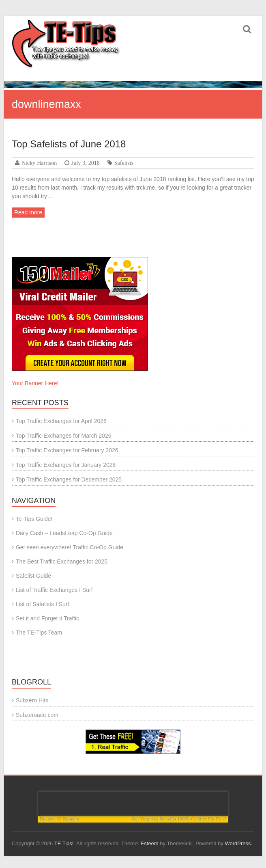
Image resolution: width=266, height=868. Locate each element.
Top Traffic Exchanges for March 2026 (64, 436)
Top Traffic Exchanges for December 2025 (69, 479)
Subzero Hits (32, 700)
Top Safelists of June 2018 (69, 144)
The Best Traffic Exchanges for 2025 (62, 561)
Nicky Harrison (39, 163)
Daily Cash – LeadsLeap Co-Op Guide (64, 533)
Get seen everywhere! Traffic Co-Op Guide (70, 547)
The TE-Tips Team (39, 633)
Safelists (124, 163)
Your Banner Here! (35, 383)
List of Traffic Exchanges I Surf (54, 590)
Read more (28, 212)
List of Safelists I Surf (43, 604)
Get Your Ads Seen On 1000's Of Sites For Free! (179, 819)
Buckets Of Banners (59, 819)
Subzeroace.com (37, 715)
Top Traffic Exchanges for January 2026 (66, 465)
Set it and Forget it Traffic (47, 618)
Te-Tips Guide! (34, 519)
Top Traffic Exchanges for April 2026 (61, 421)
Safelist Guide (33, 576)
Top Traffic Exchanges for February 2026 (67, 450)
